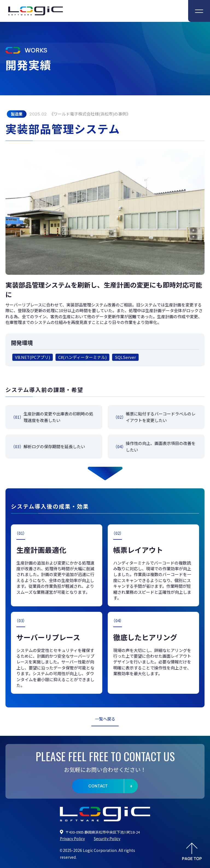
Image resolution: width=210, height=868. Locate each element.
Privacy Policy (72, 839)
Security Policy (107, 839)
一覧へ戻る (105, 719)
